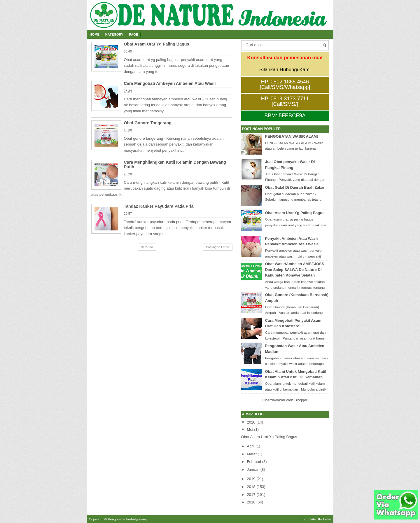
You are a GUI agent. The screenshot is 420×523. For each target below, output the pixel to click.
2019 (251, 479)
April (251, 446)
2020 (251, 422)
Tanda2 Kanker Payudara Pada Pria (159, 206)
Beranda (147, 247)
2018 (251, 487)
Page (134, 34)
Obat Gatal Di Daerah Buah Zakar (295, 187)
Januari (253, 469)
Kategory (114, 34)
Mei (250, 430)
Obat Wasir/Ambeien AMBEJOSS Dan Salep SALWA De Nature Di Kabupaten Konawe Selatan (295, 270)
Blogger (301, 400)
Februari (254, 462)
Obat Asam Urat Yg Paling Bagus (157, 44)
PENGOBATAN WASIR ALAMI (292, 136)
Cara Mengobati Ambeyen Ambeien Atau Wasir (170, 83)
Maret (252, 454)
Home (95, 34)
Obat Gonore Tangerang (148, 123)
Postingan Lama (218, 247)
